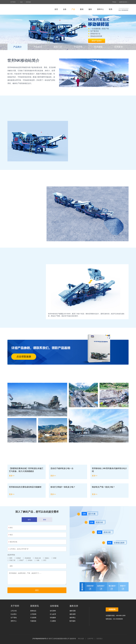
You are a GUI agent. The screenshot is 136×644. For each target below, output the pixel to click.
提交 (37, 590)
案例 (82, 9)
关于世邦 (13, 2)
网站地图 (81, 639)
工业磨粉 (53, 621)
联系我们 (100, 639)
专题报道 (33, 621)
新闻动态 (33, 611)
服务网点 (73, 618)
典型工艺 (58, 47)
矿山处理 (53, 614)
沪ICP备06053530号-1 (40, 639)
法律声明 (90, 639)
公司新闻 (33, 614)
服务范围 (73, 611)
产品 (73, 9)
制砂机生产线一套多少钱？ (103, 487)
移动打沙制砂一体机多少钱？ (63, 487)
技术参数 (98, 47)
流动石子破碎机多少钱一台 (62, 468)
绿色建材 (53, 618)
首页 (56, 9)
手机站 (113, 2)
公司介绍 (14, 611)
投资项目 (28, 2)
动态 (21, 2)
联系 (111, 9)
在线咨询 (112, 609)
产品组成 (38, 47)
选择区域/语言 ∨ (123, 2)
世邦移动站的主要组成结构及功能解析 (25, 487)
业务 (65, 9)
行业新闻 (33, 618)
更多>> (12, 476)
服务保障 (73, 614)
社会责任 (14, 614)
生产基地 (14, 618)
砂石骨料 (53, 611)
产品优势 (78, 47)
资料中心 (100, 9)
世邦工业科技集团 (20, 9)
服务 (90, 9)
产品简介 (18, 47)
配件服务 (73, 621)
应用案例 (118, 47)
